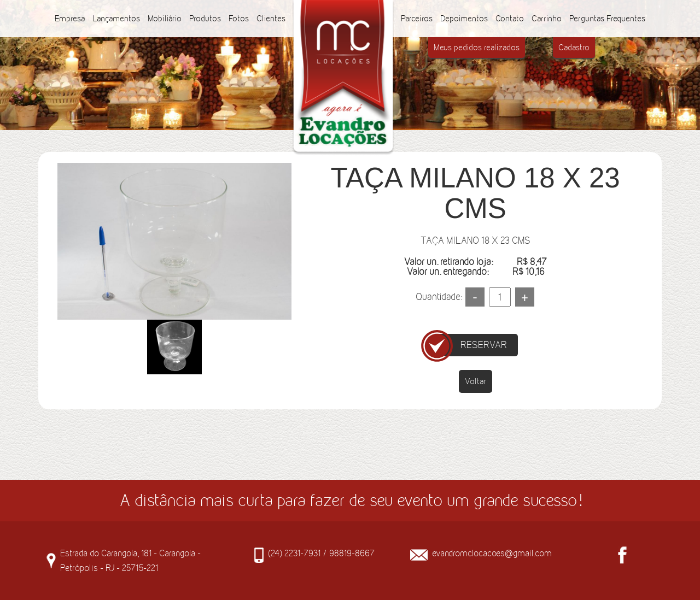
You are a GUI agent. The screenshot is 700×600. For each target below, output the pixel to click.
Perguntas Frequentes (607, 18)
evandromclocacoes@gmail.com (492, 553)
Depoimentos (464, 18)
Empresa (70, 18)
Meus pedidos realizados (477, 47)
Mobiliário (165, 18)
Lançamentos (116, 18)
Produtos (205, 18)
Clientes (271, 18)
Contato (510, 18)
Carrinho (547, 18)
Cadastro (574, 47)
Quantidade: (439, 297)
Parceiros (417, 18)
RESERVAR (484, 345)
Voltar (476, 381)
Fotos (239, 18)
